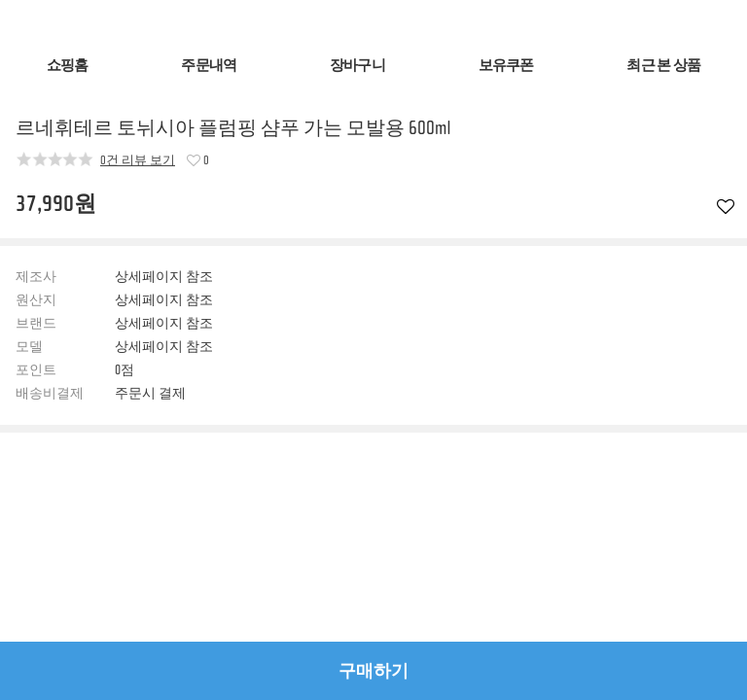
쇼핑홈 (68, 66)
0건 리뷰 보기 (138, 159)
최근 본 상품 (663, 66)
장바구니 (357, 66)
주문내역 (209, 66)
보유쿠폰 (506, 66)
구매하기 (373, 671)
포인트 (36, 370)
